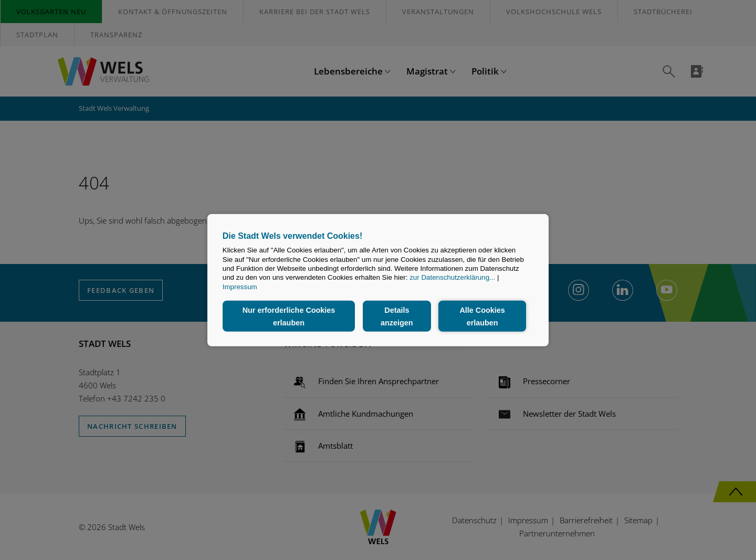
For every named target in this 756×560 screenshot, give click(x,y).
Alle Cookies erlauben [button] (482, 316)
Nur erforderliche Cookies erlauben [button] (289, 316)
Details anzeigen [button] (397, 316)
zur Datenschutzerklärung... (452, 277)
